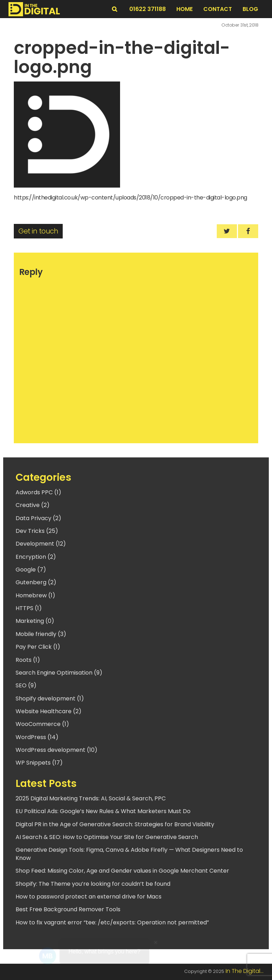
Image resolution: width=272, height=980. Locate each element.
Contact (218, 9)
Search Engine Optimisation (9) (59, 673)
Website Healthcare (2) (49, 711)
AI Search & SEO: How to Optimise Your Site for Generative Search (107, 837)
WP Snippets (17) (39, 763)
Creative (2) (33, 505)
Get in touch (38, 231)
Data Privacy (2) (38, 518)
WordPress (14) (37, 737)
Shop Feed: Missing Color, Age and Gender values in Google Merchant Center (122, 871)
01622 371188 (148, 9)
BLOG (250, 9)
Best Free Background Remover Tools (68, 909)
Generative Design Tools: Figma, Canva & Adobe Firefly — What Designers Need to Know (129, 854)
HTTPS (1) (29, 608)
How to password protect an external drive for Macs (89, 897)
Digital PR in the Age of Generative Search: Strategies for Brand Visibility (115, 824)
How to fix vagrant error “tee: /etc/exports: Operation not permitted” (112, 922)
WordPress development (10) (56, 750)
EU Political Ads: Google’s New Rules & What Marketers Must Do (103, 811)
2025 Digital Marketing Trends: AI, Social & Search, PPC (91, 798)
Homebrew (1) (35, 595)
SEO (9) (26, 685)
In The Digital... (245, 971)
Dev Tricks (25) (37, 531)
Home (185, 9)
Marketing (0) (35, 621)
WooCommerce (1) (42, 724)
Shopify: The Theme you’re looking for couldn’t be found (93, 884)
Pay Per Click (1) (38, 647)
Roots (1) (28, 660)
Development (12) (41, 544)
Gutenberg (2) (36, 582)
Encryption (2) (36, 557)
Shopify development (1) (50, 699)
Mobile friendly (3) (41, 634)
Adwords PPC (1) (38, 492)
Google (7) (31, 570)
